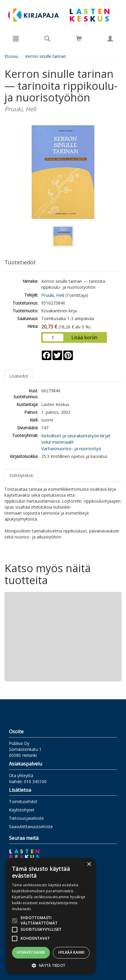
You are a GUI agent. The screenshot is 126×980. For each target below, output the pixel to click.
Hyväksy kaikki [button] (31, 952)
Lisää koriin (84, 337)
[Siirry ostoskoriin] (79, 38)
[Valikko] (16, 38)
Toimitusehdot (23, 801)
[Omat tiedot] (110, 38)
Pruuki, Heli (53, 295)
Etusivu (11, 56)
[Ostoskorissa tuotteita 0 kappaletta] (79, 40)
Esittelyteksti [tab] (21, 475)
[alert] (51, 916)
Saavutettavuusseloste (31, 827)
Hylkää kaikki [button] (71, 952)
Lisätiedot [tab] (19, 376)
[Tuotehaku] (47, 38)
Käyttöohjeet (22, 810)
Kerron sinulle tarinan (46, 56)
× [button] (89, 864)
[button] (51, 965)
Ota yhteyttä (21, 775)
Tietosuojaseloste (26, 818)
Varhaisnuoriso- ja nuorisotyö (71, 448)
